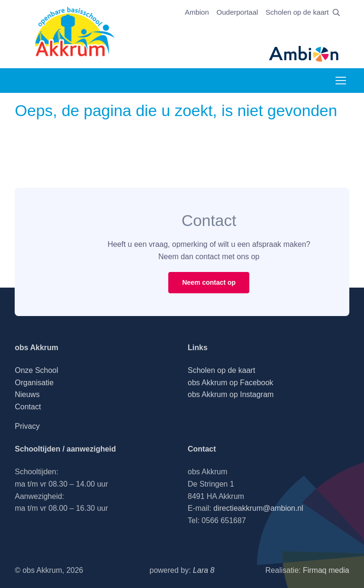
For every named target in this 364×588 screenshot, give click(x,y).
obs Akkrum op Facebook (231, 383)
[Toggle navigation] (340, 81)
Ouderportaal (237, 12)
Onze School (36, 370)
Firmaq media (326, 570)
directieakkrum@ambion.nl (258, 508)
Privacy (27, 426)
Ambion (197, 12)
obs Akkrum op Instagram (231, 394)
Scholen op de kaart (297, 12)
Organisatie (34, 383)
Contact (28, 407)
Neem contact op (209, 282)
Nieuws (27, 394)
